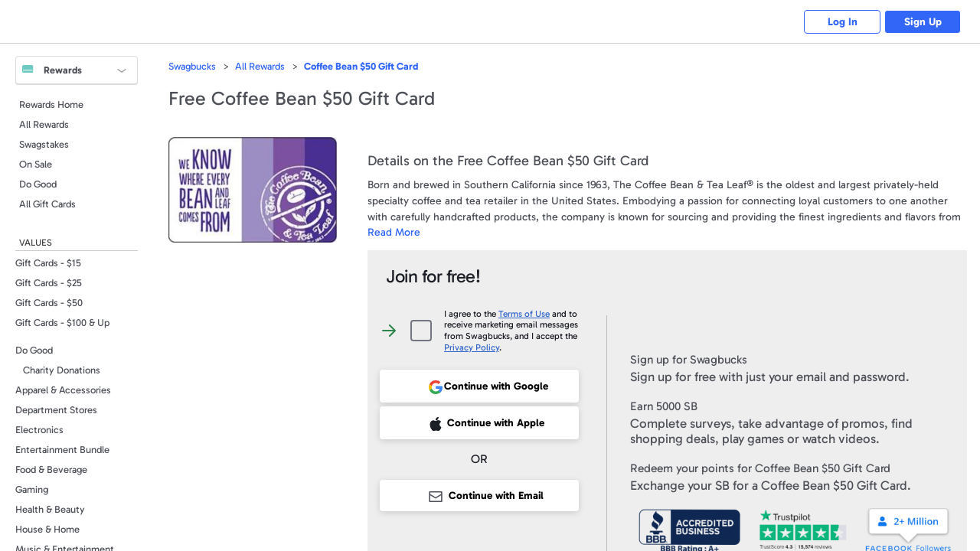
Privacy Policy (472, 347)
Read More (394, 232)
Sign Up (923, 22)
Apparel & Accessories (63, 390)
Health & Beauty (50, 509)
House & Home (47, 529)
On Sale (36, 164)
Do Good (38, 184)
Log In (843, 22)
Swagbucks (192, 66)
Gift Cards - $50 (49, 303)
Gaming (32, 489)
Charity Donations (62, 370)
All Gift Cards (47, 204)
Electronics (39, 430)
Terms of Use (524, 314)
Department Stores (56, 410)
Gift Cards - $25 (49, 283)
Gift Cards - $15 (48, 263)
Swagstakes (44, 144)
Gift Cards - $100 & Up (62, 323)
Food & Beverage (51, 469)
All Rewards (44, 124)
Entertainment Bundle (62, 450)
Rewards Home (51, 104)
